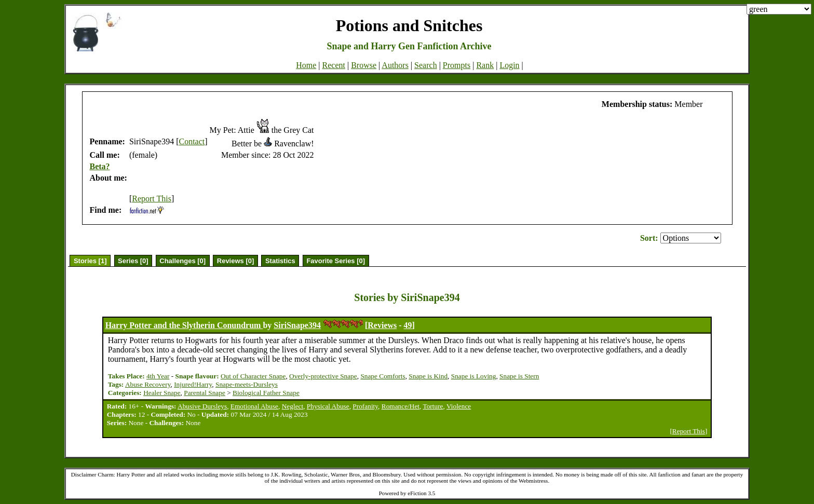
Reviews (382, 325)
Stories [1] (90, 261)
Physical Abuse (328, 406)
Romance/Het (401, 406)
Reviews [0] (236, 261)
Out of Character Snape (253, 376)
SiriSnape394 (297, 325)
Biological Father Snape (266, 393)
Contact (192, 141)
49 (408, 325)
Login (509, 65)
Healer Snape (162, 393)
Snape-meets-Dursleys (247, 384)
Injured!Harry (193, 384)
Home (306, 65)
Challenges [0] (182, 261)
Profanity (365, 406)
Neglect (293, 406)
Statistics (280, 261)
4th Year (158, 376)
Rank (485, 65)
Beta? (100, 166)
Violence (459, 406)
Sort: (649, 238)
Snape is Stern (519, 376)
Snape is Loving (474, 376)
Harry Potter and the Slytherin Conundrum (184, 325)
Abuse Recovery (148, 384)
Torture (433, 406)
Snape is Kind (428, 376)
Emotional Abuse (254, 406)
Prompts (457, 65)
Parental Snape (205, 393)
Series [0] (133, 261)
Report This (152, 199)
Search (426, 65)
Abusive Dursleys (202, 406)
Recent (334, 65)
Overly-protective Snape (323, 376)
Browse (364, 65)
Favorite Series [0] (336, 261)
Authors (395, 65)
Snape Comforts (383, 376)
